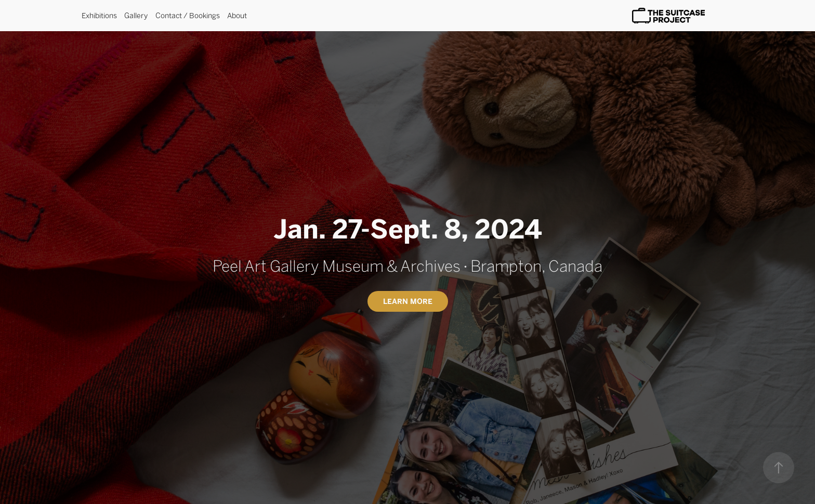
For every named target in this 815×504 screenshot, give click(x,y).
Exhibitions (99, 16)
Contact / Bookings (188, 16)
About (237, 16)
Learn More (408, 301)
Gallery (136, 16)
